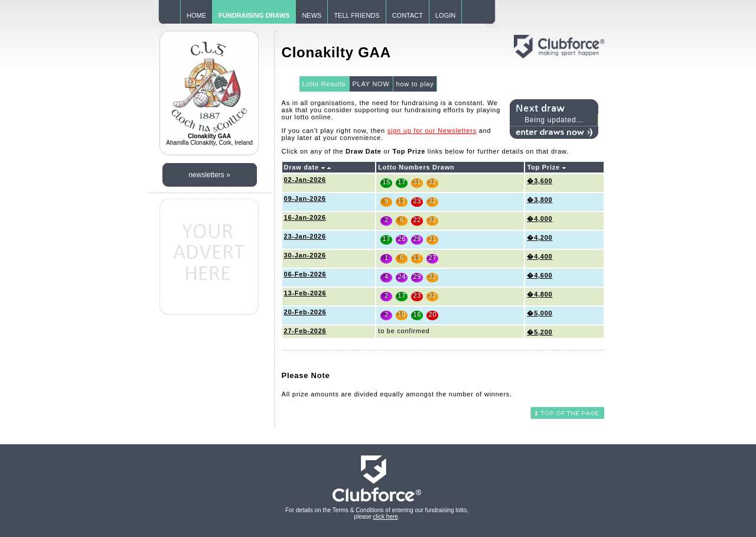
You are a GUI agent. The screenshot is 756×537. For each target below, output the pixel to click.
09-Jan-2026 (305, 198)
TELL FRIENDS (356, 15)
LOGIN (445, 15)
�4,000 (540, 219)
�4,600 (540, 275)
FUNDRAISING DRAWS (254, 15)
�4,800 (540, 294)
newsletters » (209, 175)
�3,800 (540, 200)
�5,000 (540, 313)
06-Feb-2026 (305, 274)
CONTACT (408, 15)
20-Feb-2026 (305, 312)
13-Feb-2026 (305, 293)
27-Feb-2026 (305, 331)
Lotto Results (324, 84)
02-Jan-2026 (305, 180)
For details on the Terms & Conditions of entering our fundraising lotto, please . (377, 513)
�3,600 (540, 181)
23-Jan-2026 (305, 236)
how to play (415, 84)
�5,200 (540, 332)
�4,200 (540, 237)
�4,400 (540, 256)
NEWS (312, 15)
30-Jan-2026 (305, 255)
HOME (196, 15)
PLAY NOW (371, 84)
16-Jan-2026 (305, 217)
